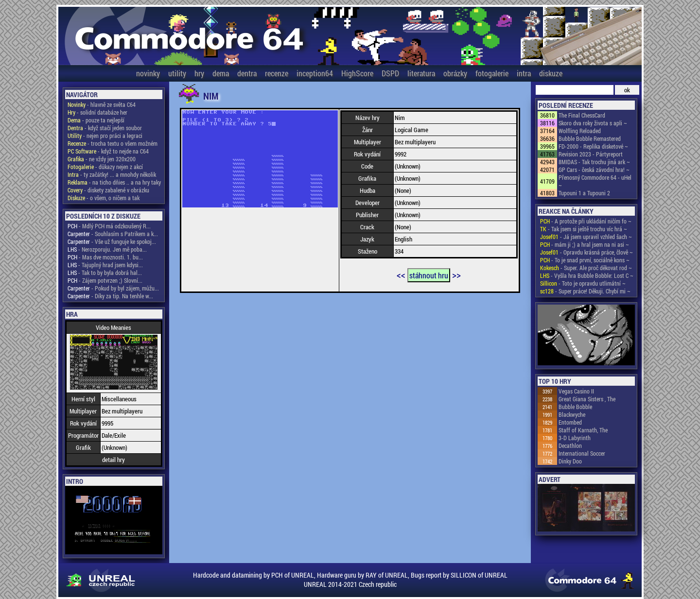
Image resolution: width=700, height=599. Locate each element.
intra (524, 73)
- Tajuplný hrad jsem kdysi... (105, 265)
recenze (277, 73)
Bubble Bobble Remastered (590, 138)
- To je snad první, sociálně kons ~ (585, 260)
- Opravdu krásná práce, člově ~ (586, 252)
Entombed (570, 422)
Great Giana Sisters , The (587, 399)
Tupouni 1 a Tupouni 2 (584, 193)
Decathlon (570, 445)
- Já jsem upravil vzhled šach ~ (586, 237)
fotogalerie (492, 73)
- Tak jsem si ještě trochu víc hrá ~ (584, 229)
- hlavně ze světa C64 (102, 104)
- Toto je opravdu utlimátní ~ (583, 283)
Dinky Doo (570, 461)
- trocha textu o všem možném (113, 143)
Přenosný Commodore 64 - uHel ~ (595, 181)
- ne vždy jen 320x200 (102, 159)
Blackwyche (572, 414)
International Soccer (582, 453)
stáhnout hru (429, 275)
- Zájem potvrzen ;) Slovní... (105, 280)
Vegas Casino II (576, 391)
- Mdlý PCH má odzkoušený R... (109, 226)
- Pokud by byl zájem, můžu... (113, 288)
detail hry (114, 460)
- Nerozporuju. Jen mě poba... (107, 249)
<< (401, 274)
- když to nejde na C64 (108, 151)
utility (177, 73)
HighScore (357, 73)
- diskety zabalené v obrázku (108, 190)
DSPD (390, 73)
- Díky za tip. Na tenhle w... (110, 296)
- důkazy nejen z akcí (105, 167)
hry (199, 73)
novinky (148, 73)
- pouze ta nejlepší (96, 120)
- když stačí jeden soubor (105, 128)
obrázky (455, 73)
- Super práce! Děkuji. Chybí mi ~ (585, 291)
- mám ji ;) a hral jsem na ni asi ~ (585, 244)
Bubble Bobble (575, 407)
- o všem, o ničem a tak (104, 198)
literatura (421, 73)
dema (221, 73)
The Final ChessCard (582, 115)
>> (456, 274)
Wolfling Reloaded (580, 131)
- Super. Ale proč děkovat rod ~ (586, 268)
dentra (247, 73)
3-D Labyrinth (575, 438)
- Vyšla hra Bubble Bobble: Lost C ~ (587, 275)
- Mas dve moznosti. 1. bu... (105, 257)
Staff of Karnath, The (583, 430)
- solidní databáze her (97, 112)
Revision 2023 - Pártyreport (591, 154)
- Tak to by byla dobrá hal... (105, 273)
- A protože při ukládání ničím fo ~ (586, 221)
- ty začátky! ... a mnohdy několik (112, 174)
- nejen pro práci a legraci (105, 136)
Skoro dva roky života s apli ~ (593, 123)
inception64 (315, 73)
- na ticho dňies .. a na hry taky (114, 182)
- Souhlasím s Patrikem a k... (113, 234)
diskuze (551, 73)
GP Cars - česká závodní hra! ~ (594, 170)
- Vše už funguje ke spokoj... (112, 241)
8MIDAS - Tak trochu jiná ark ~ (594, 162)
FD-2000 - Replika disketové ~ (593, 146)
